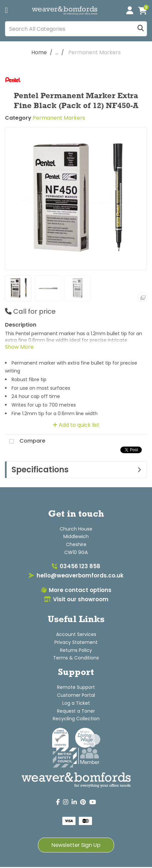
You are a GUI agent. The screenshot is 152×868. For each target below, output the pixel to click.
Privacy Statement (76, 642)
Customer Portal (76, 695)
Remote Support (76, 687)
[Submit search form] (141, 29)
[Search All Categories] (76, 29)
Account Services (76, 634)
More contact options (76, 590)
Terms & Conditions (76, 658)
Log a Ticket (76, 703)
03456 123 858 (76, 566)
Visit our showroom (76, 599)
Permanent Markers (94, 52)
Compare (25, 441)
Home (39, 52)
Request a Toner (76, 711)
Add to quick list (76, 425)
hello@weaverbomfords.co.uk (76, 575)
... (57, 52)
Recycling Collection (76, 719)
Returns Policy (76, 650)
